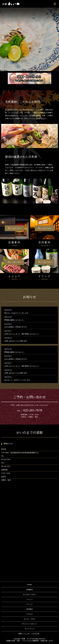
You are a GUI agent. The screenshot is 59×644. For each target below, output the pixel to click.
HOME (29, 585)
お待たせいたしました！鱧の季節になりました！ (22, 334)
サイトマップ (29, 629)
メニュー (29, 599)
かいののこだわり (29, 594)
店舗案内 (29, 590)
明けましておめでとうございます (16, 313)
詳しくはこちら (14, 228)
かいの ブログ (29, 619)
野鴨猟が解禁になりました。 (15, 320)
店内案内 (29, 609)
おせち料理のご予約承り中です (16, 327)
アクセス (29, 614)
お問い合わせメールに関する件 (16, 341)
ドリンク (29, 604)
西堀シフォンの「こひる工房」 (29, 634)
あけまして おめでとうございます (17, 380)
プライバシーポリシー (29, 624)
